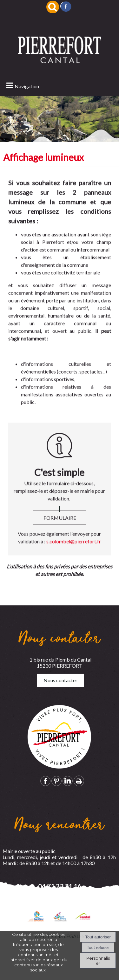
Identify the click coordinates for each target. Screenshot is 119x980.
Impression (79, 781)
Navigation (27, 86)
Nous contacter (60, 680)
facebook (45, 781)
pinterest (56, 781)
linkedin (68, 781)
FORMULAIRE (60, 527)
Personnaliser (98, 961)
